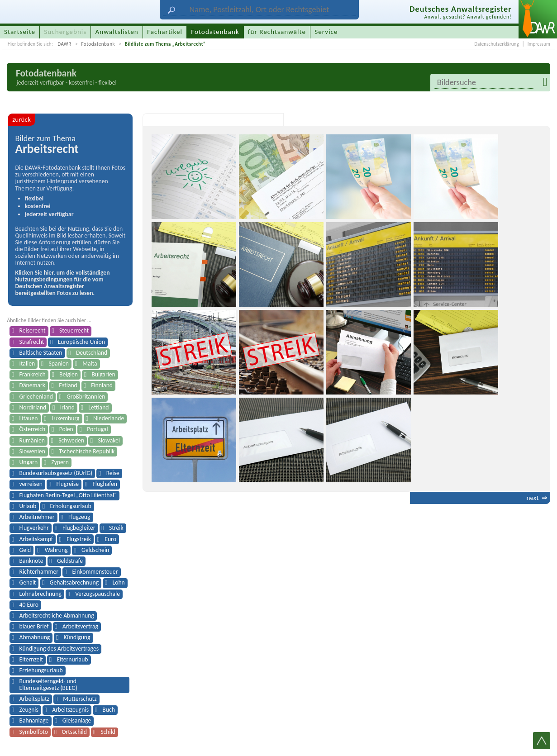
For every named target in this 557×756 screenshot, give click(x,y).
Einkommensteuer (95, 572)
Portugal (97, 429)
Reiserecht (33, 330)
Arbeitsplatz (34, 699)
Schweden (71, 440)
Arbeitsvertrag (80, 626)
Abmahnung (35, 637)
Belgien (69, 374)
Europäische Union (81, 342)
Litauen (29, 418)
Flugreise (67, 484)
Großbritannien (86, 397)
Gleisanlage (77, 720)
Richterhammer (39, 572)
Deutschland (92, 353)
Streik (116, 528)
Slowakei (109, 440)
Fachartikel (165, 32)
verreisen (31, 484)
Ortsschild (74, 732)
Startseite (20, 32)
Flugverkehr (34, 528)
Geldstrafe (70, 561)
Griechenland (36, 397)
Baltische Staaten (41, 353)
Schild (108, 732)
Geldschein (95, 550)
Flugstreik (79, 539)
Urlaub (28, 506)
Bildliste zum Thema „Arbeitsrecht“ (165, 44)
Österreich (33, 429)
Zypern (60, 462)
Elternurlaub (73, 659)
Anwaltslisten (117, 32)
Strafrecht (32, 342)
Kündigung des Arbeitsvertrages (59, 649)
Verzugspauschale (98, 594)
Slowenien (32, 451)
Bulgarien (103, 374)
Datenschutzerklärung (496, 44)
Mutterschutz (80, 699)
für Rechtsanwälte (277, 32)
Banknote (31, 561)
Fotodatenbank (98, 44)
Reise (113, 473)
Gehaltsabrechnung (74, 582)
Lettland (98, 407)
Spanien (59, 364)
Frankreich (33, 374)
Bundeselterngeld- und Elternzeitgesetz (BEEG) (48, 684)
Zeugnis (29, 710)
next (532, 498)
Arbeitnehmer (37, 517)
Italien (27, 364)
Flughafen (105, 484)
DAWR (64, 44)
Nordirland (33, 407)
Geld (25, 550)
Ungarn (29, 462)
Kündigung (77, 637)
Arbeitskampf (36, 539)
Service (326, 32)
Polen (66, 429)
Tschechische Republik (87, 451)
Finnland (102, 385)
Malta (90, 364)
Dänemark (32, 385)
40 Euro (29, 605)
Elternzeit (31, 659)
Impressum (539, 44)
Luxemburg (66, 418)
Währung (56, 550)
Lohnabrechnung (40, 594)
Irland (67, 407)
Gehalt (28, 582)
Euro (110, 539)
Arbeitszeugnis (70, 710)
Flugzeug (79, 517)
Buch (109, 710)
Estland (68, 385)
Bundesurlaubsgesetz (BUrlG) (56, 473)
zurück (21, 119)
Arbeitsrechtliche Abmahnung (57, 616)
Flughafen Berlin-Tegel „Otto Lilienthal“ (68, 495)
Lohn (118, 582)
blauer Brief (34, 626)
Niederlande (109, 418)
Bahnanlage (34, 720)
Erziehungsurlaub (41, 670)
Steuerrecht (74, 330)
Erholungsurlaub (70, 506)
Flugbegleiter (79, 528)
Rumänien (32, 440)
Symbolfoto (34, 732)
